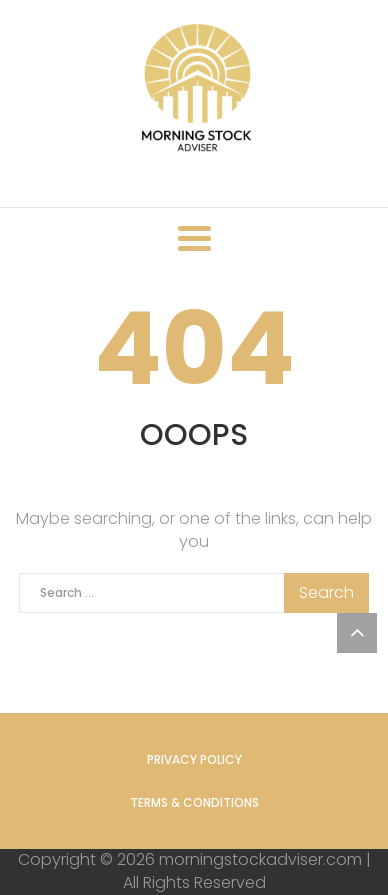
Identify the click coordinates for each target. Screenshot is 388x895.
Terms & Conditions (194, 802)
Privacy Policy (194, 759)
